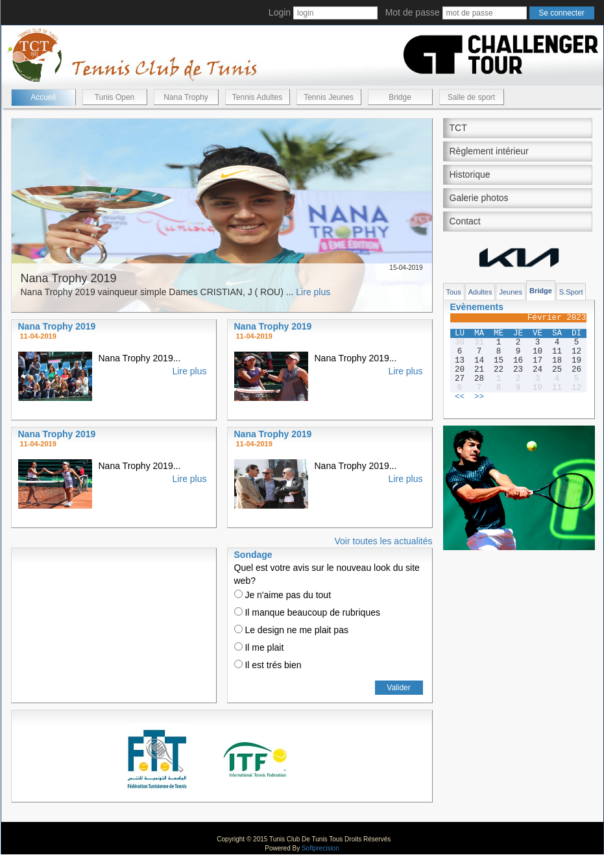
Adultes (480, 292)
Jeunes (510, 292)
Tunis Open (115, 97)
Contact (465, 221)
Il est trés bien (268, 665)
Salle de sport (471, 97)
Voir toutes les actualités (384, 541)
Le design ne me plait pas (291, 630)
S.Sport (571, 292)
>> (479, 397)
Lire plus (313, 292)
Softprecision (320, 848)
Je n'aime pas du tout (283, 595)
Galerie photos (479, 198)
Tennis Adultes (257, 97)
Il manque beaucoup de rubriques (307, 612)
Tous (454, 292)
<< (460, 397)
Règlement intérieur (489, 151)
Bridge (400, 97)
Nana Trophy (186, 97)
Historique (470, 175)
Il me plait (259, 647)
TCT (458, 128)
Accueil (43, 97)
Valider (398, 688)
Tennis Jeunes (329, 97)
